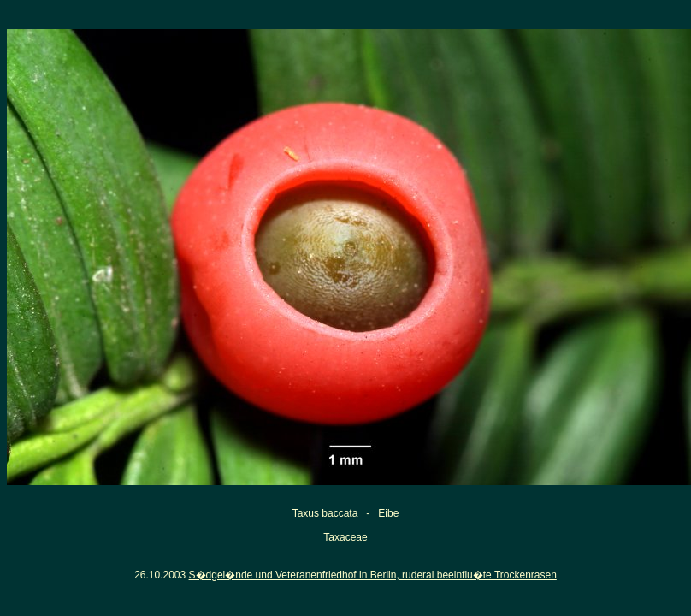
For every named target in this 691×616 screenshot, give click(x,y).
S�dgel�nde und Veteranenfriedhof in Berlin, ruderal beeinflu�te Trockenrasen (373, 575)
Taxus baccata (325, 513)
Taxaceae (345, 537)
